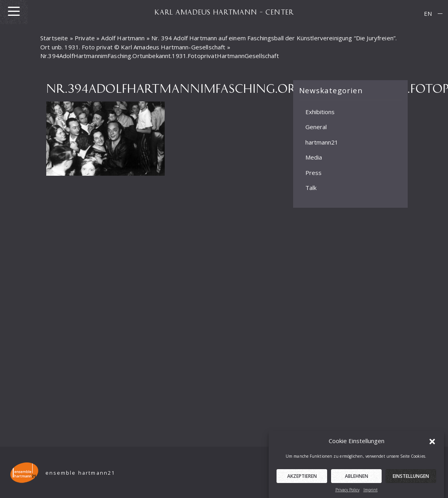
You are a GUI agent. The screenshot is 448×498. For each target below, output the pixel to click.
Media (314, 157)
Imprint (371, 493)
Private (85, 38)
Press (313, 172)
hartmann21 (322, 142)
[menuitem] (428, 14)
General (316, 127)
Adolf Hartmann (123, 38)
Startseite (54, 38)
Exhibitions (320, 111)
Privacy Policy (347, 493)
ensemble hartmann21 (80, 473)
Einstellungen (411, 479)
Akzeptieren (302, 479)
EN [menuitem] (428, 13)
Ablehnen (357, 479)
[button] (432, 444)
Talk (311, 188)
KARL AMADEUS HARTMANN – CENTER (224, 12)
